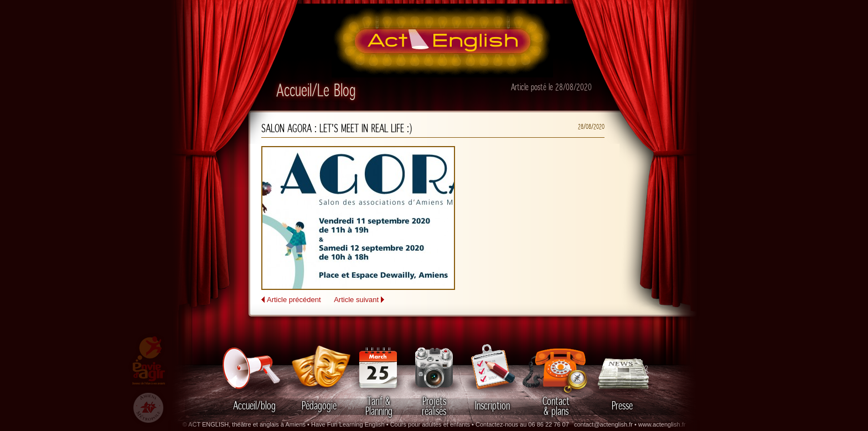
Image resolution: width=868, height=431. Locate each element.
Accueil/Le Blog (316, 91)
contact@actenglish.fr (603, 424)
